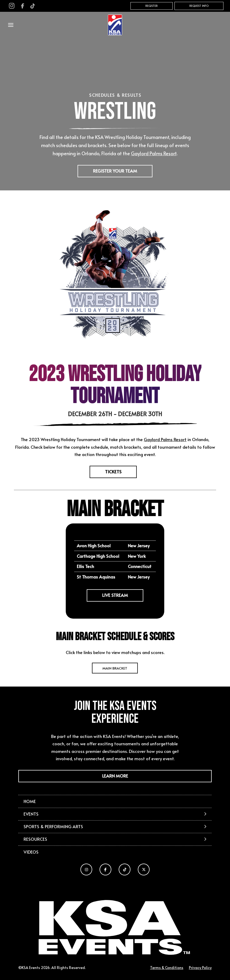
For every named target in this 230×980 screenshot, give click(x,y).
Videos (31, 852)
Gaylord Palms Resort (165, 439)
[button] (11, 25)
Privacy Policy (200, 968)
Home (30, 801)
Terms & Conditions (167, 968)
